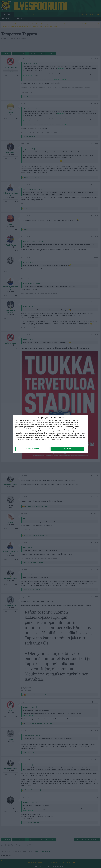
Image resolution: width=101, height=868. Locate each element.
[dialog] (50, 434)
